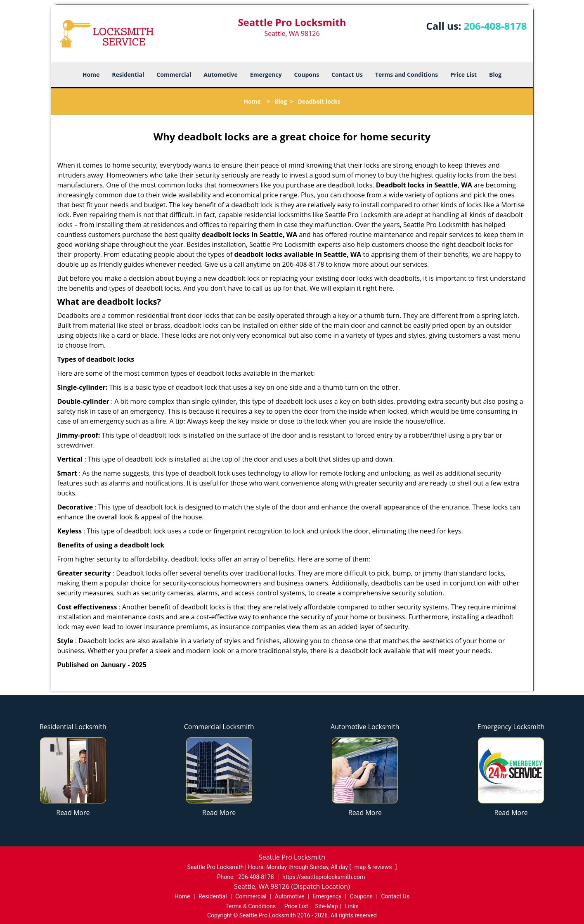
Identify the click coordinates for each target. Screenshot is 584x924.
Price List (463, 75)
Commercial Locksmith (219, 727)
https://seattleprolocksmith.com (324, 877)
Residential (128, 75)
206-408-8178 (495, 26)
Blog (495, 75)
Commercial (174, 75)
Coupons (307, 75)
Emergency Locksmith (511, 727)
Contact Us (347, 75)
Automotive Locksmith (365, 727)
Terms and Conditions (407, 75)
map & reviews (374, 867)
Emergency (266, 75)
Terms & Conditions (251, 906)
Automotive (221, 75)
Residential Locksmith (73, 727)
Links (352, 906)
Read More (73, 813)
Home (91, 75)
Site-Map (327, 906)
